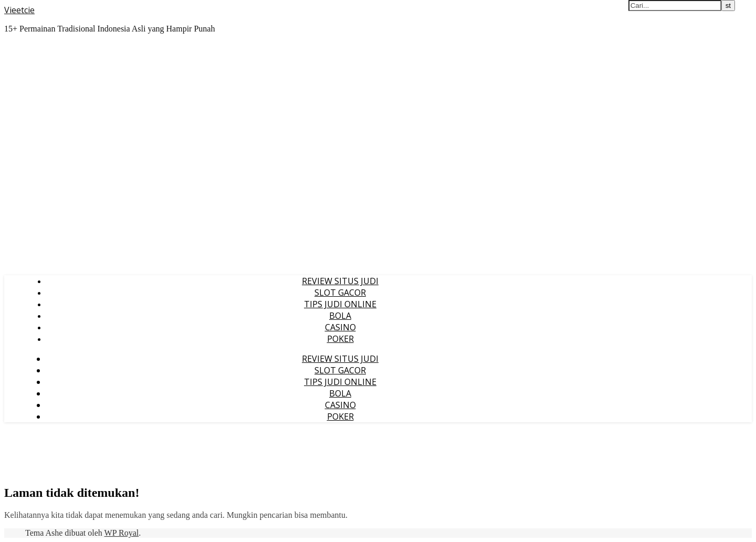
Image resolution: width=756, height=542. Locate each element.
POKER (340, 339)
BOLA (340, 316)
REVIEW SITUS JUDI (340, 281)
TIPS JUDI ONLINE (340, 304)
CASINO (340, 327)
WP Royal (122, 533)
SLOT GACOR (340, 293)
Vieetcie (19, 10)
